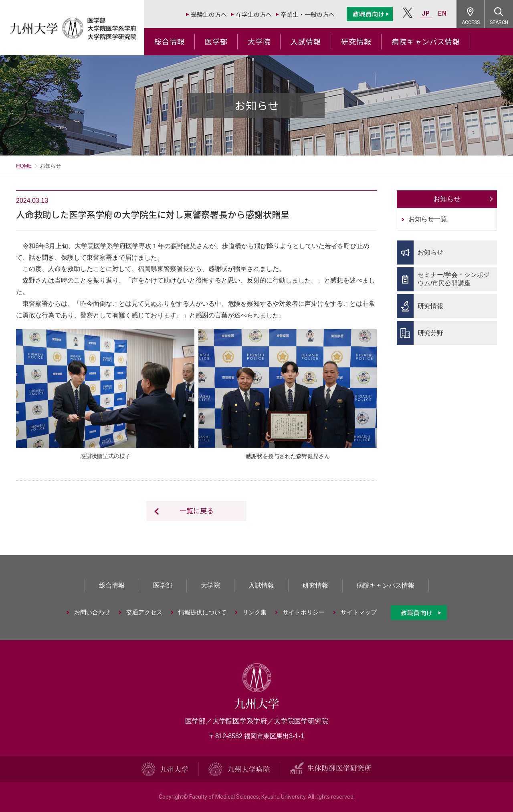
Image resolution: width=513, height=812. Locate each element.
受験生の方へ (209, 14)
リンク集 (254, 612)
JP (426, 13)
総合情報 (170, 41)
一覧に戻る (197, 510)
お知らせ (447, 199)
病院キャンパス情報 (426, 41)
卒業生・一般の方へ (308, 14)
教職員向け (369, 14)
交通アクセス (144, 612)
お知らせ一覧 (428, 219)
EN (442, 13)
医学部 (216, 41)
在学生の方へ (254, 14)
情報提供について (202, 612)
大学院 (259, 41)
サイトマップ (359, 612)
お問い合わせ (92, 612)
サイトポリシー (304, 612)
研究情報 (356, 41)
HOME (24, 166)
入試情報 (306, 41)
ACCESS (471, 22)
